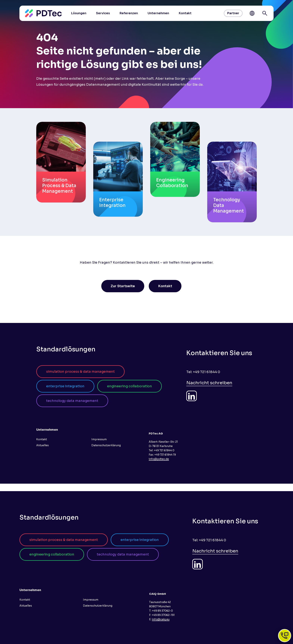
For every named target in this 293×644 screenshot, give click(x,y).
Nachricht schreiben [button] (209, 383)
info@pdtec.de (159, 459)
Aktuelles (43, 445)
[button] (123, 286)
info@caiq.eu (161, 619)
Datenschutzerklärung (106, 445)
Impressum (99, 439)
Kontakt (42, 439)
